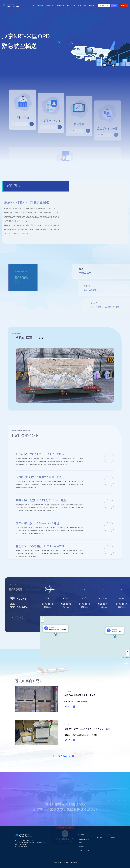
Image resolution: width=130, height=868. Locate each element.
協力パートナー (83, 843)
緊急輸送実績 (60, 5)
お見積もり (124, 5)
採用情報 (91, 5)
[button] (20, 617)
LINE (115, 5)
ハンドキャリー (84, 850)
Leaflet (123, 658)
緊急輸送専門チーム (84, 839)
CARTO (128, 658)
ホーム (69, 834)
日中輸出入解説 (82, 5)
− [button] (43, 621)
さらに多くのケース (63, 756)
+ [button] (43, 618)
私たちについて (50, 5)
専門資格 (81, 846)
